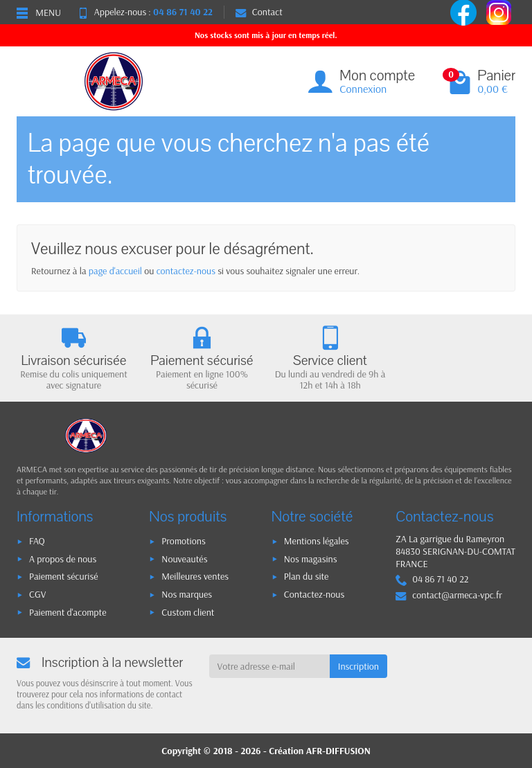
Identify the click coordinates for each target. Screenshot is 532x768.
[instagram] (499, 11)
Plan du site (307, 576)
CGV (37, 594)
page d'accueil (115, 271)
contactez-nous (186, 271)
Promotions (183, 541)
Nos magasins (311, 559)
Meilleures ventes (195, 576)
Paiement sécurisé (63, 576)
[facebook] (464, 11)
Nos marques (187, 594)
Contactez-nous (314, 594)
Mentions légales (317, 541)
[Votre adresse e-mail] (269, 666)
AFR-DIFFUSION (338, 751)
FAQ (37, 541)
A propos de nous (63, 559)
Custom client (188, 612)
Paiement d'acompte (68, 612)
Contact (259, 12)
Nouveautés (184, 559)
